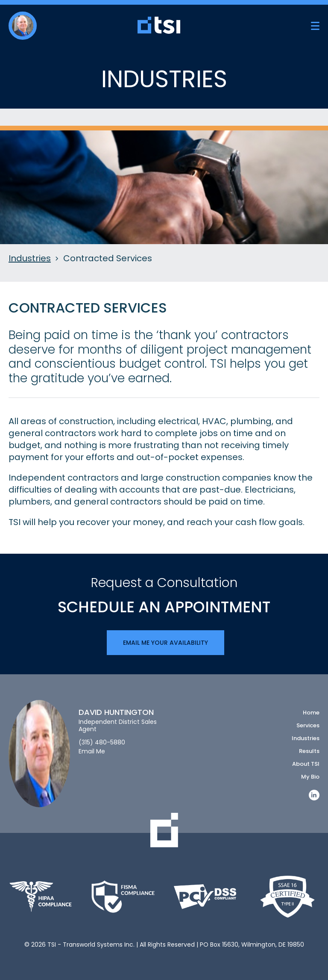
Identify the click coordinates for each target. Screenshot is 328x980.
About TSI (306, 764)
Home (311, 713)
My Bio (310, 777)
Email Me (92, 751)
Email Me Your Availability (165, 643)
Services (308, 725)
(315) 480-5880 (102, 742)
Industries (30, 259)
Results (309, 751)
